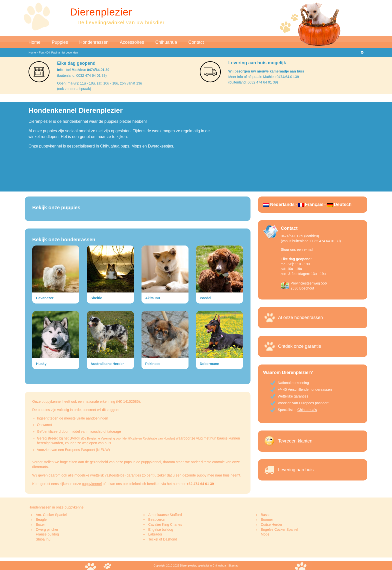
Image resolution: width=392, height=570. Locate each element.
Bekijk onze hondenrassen (64, 239)
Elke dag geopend (76, 63)
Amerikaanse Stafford (165, 515)
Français (314, 204)
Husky (41, 364)
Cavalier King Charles (165, 524)
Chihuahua (166, 42)
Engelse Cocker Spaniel (279, 529)
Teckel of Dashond (163, 539)
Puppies (60, 42)
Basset (266, 515)
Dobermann (209, 364)
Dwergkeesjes (160, 146)
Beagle (41, 519)
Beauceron (157, 519)
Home (34, 42)
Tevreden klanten (295, 441)
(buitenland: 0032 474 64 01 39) (82, 75)
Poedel (205, 298)
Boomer (267, 519)
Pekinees (153, 364)
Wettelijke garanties (293, 396)
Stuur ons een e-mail (297, 249)
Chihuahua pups (115, 146)
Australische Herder (107, 364)
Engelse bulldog (161, 529)
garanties (134, 475)
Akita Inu (153, 298)
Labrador (155, 534)
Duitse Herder (271, 524)
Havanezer (45, 298)
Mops (136, 146)
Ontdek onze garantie (299, 346)
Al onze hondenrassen (300, 317)
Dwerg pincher (47, 529)
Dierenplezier (101, 12)
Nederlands (282, 204)
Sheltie (96, 298)
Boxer (40, 524)
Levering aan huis (296, 470)
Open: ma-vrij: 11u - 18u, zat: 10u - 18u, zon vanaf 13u (99, 83)
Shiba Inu (43, 539)
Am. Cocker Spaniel (51, 515)
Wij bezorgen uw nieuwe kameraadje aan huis (266, 71)
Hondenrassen (94, 42)
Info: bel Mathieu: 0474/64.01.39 (83, 70)
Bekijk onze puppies (56, 207)
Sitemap (233, 565)
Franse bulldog (47, 534)
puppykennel (92, 484)
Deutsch (343, 204)
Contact (196, 42)
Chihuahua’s (307, 410)
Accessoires (132, 42)
